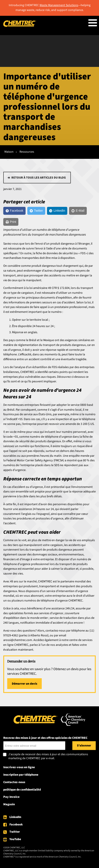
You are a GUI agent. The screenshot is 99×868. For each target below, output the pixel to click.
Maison (9, 152)
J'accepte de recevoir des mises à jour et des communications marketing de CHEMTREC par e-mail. (48, 756)
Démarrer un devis (24, 684)
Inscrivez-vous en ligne (19, 767)
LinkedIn (15, 817)
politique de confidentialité (22, 790)
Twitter (15, 832)
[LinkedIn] (57, 211)
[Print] (11, 222)
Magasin (9, 804)
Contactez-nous (14, 782)
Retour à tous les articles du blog (39, 178)
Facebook (16, 825)
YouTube (15, 839)
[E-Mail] (78, 211)
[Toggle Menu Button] (93, 23)
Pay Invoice (11, 797)
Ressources (27, 152)
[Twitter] (36, 211)
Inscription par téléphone (21, 775)
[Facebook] (14, 211)
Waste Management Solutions (59, 5)
